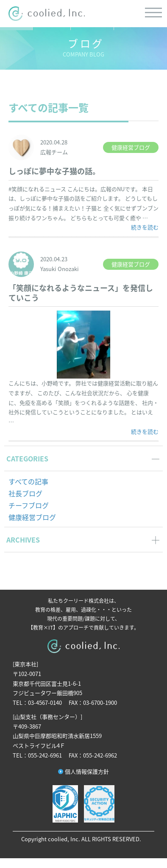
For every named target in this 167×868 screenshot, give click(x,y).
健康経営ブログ (32, 517)
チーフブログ (29, 505)
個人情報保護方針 (87, 771)
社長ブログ (25, 493)
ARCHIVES (23, 540)
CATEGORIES (27, 458)
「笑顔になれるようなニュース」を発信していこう (81, 293)
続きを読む (145, 227)
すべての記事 (28, 481)
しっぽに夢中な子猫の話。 (54, 171)
